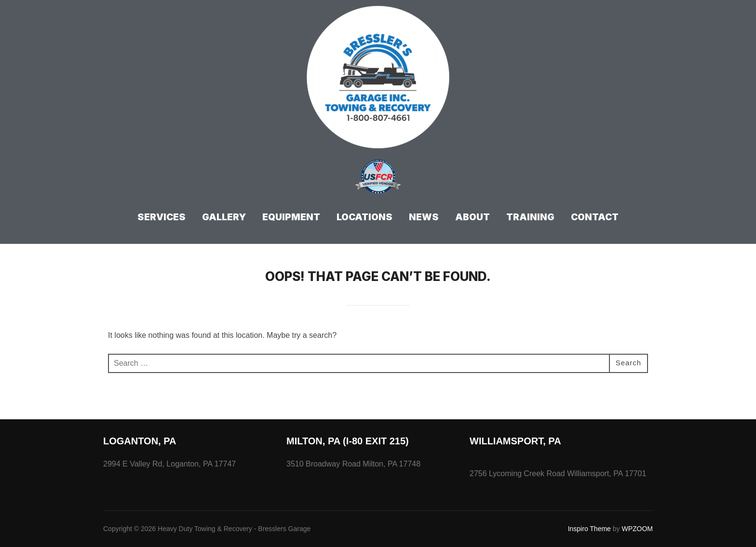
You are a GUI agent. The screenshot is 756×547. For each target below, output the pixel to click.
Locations (364, 217)
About (472, 217)
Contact (595, 217)
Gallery (224, 217)
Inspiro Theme (589, 529)
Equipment (291, 217)
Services (162, 217)
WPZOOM (637, 529)
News (424, 217)
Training (530, 217)
